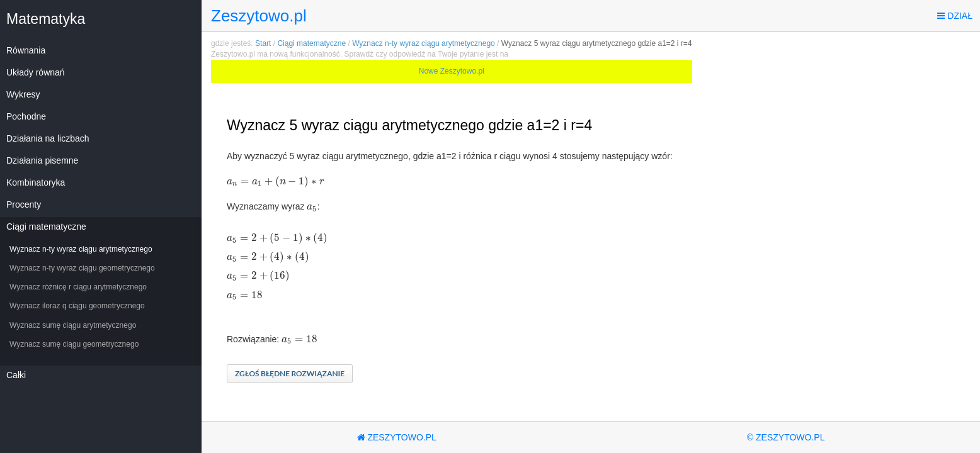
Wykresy (23, 94)
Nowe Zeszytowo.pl (452, 71)
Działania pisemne (42, 160)
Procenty (24, 204)
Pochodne (26, 116)
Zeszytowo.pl (259, 16)
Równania (26, 50)
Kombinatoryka (36, 182)
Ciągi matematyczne (46, 226)
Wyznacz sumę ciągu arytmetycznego (73, 325)
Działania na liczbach (48, 138)
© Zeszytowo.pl (786, 437)
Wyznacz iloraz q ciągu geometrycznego (77, 306)
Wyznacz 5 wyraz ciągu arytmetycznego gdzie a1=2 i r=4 (597, 43)
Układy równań (36, 72)
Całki (16, 375)
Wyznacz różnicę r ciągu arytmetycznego (78, 287)
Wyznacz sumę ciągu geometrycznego (74, 344)
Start (263, 43)
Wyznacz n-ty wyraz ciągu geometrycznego (82, 268)
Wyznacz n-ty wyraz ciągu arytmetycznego (81, 249)
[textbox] (276, 181)
